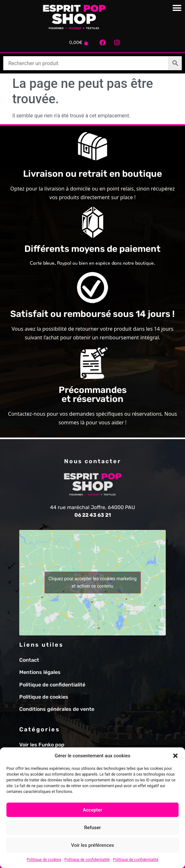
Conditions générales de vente (57, 709)
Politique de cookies (44, 860)
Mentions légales (40, 672)
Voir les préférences (93, 845)
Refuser (92, 828)
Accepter (92, 810)
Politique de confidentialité (87, 860)
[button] (175, 756)
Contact (29, 660)
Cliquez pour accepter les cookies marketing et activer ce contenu (92, 582)
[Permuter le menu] (177, 8)
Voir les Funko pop (42, 745)
